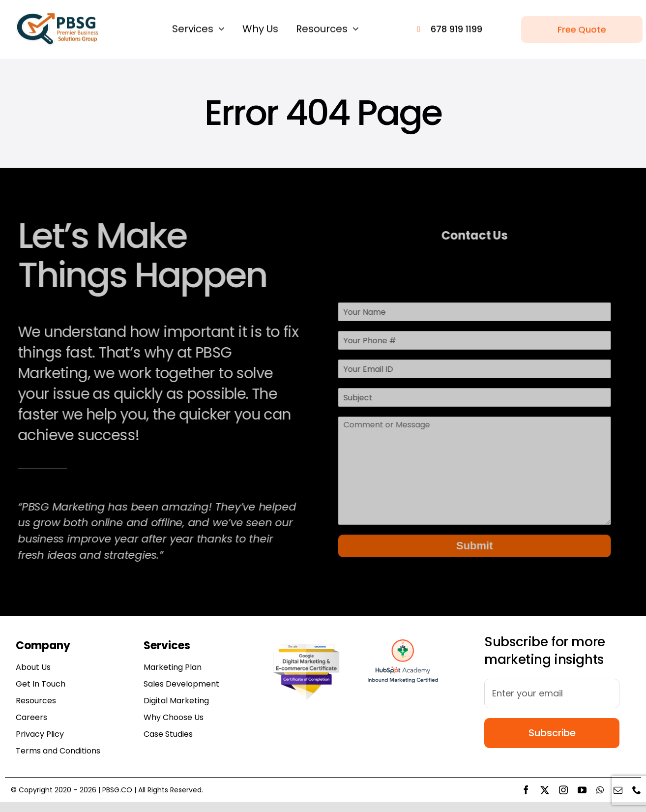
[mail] (618, 790)
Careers (31, 717)
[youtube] (582, 790)
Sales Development (181, 684)
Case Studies (168, 734)
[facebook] (526, 790)
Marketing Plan (173, 667)
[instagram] (563, 790)
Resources (36, 701)
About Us (33, 667)
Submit (473, 546)
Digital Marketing (176, 701)
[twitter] (545, 790)
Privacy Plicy (40, 734)
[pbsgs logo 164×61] (57, 15)
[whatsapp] (600, 790)
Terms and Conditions (58, 751)
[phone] (637, 790)
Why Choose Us (174, 717)
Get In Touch (41, 684)
